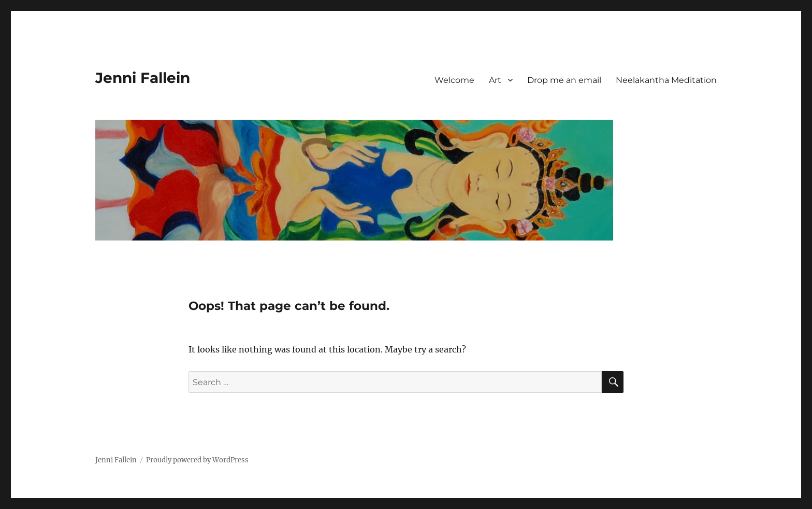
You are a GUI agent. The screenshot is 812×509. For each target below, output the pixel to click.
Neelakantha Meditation (666, 80)
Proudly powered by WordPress (197, 460)
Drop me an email (564, 80)
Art (495, 80)
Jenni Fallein (143, 78)
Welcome (454, 80)
